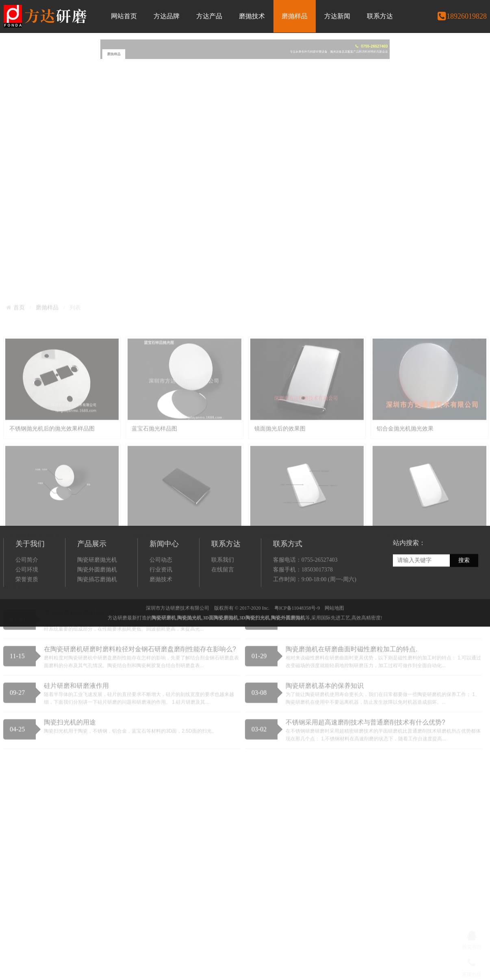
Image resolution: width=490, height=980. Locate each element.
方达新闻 (337, 16)
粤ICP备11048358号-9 (297, 644)
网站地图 (334, 644)
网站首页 (124, 16)
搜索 (464, 596)
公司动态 (161, 596)
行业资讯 (161, 606)
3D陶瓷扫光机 (255, 654)
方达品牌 (167, 16)
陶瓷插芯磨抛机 (97, 616)
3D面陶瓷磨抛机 (220, 654)
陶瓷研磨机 (164, 654)
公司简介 (27, 596)
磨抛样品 (295, 16)
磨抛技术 (252, 16)
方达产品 (209, 16)
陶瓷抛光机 (189, 654)
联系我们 (223, 596)
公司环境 (27, 606)
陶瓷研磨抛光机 (97, 596)
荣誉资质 (27, 616)
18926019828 (462, 16)
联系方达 (380, 16)
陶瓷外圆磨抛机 (97, 606)
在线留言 (223, 606)
